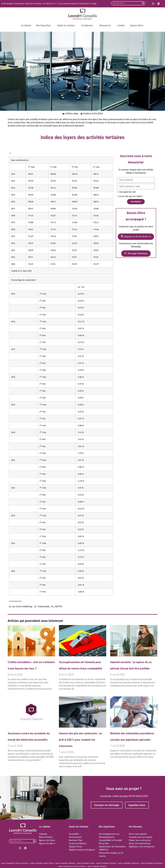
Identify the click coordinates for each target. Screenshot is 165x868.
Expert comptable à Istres (86, 863)
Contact (121, 25)
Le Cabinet (26, 25)
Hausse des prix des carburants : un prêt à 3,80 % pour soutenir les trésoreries (80, 740)
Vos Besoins (88, 26)
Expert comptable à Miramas (65, 863)
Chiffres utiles (72, 114)
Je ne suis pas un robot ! (131, 196)
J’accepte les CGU (128, 192)
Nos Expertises (44, 26)
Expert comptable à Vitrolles (106, 863)
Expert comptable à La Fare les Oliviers (72, 866)
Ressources (106, 26)
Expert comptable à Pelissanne (152, 863)
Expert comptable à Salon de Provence (15, 863)
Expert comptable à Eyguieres (129, 863)
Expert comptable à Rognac (97, 866)
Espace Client (137, 26)
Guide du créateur (67, 26)
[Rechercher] (143, 3)
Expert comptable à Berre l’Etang (42, 863)
